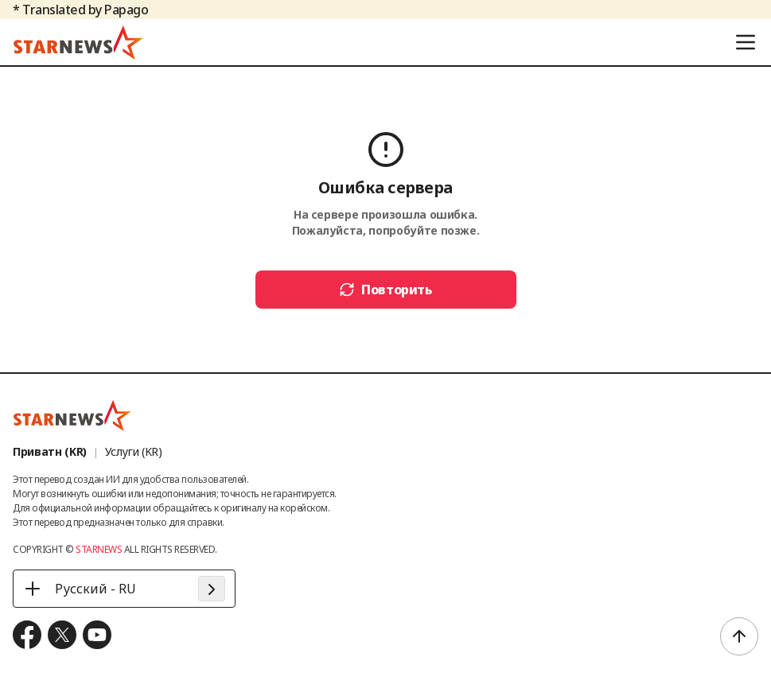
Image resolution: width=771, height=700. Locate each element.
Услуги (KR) (134, 451)
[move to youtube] (97, 635)
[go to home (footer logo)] (72, 415)
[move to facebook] (27, 635)
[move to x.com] (62, 635)
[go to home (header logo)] (78, 42)
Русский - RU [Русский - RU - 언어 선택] (80, 589)
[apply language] (212, 589)
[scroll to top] (739, 636)
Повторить (385, 290)
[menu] (746, 42)
